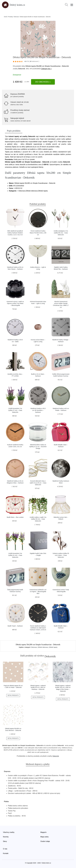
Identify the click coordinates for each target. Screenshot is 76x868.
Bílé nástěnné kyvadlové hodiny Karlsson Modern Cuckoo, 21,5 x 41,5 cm (15, 233)
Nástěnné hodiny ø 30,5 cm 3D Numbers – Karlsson (38, 410)
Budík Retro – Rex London (15, 517)
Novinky (6, 837)
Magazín (43, 832)
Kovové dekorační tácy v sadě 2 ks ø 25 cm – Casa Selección (38, 483)
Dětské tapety (53, 647)
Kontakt (6, 853)
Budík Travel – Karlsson (15, 626)
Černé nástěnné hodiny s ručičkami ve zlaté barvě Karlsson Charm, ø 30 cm (38, 628)
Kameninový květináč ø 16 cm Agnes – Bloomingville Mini (38, 592)
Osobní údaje (45, 841)
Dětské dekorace (43, 647)
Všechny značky (9, 832)
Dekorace (16, 17)
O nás (5, 849)
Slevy (5, 841)
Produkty (10, 17)
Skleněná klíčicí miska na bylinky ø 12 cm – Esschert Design (38, 447)
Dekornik (56, 756)
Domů (6, 17)
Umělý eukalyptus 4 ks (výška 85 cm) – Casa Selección (61, 233)
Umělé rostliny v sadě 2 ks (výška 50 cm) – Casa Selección (38, 519)
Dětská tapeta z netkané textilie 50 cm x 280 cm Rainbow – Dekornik (38, 687)
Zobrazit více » (46, 69)
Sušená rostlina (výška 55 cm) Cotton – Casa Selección (61, 555)
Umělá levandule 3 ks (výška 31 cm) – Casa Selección (15, 555)
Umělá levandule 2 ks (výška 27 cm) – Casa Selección (15, 410)
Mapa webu (45, 837)
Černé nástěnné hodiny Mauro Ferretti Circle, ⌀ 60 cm (38, 233)
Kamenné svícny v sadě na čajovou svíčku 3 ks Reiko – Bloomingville (15, 303)
